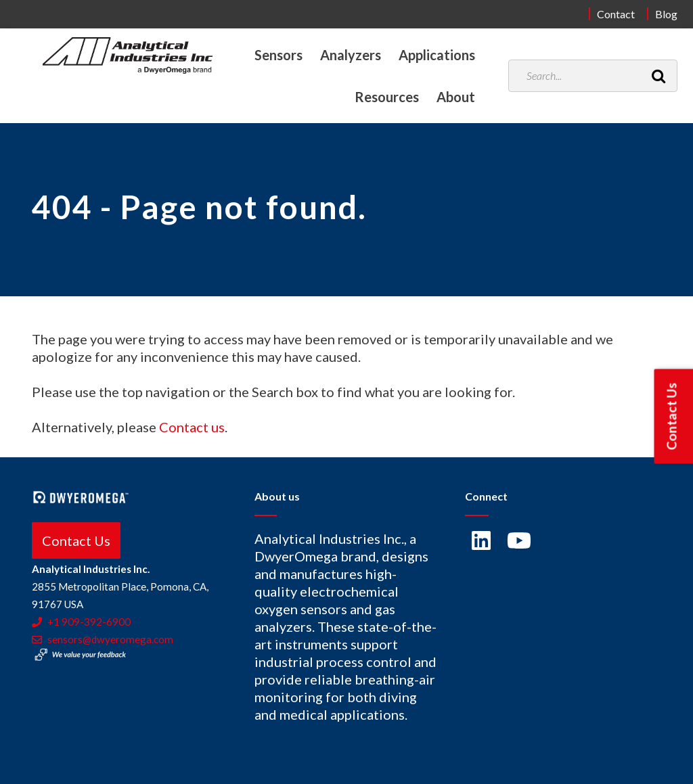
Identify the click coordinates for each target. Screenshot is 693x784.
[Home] (128, 55)
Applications (437, 55)
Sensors (278, 55)
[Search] (658, 76)
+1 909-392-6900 (81, 622)
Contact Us (76, 540)
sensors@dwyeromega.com (103, 639)
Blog (666, 14)
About (456, 97)
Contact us (192, 427)
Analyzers (351, 55)
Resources (387, 97)
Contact (616, 14)
